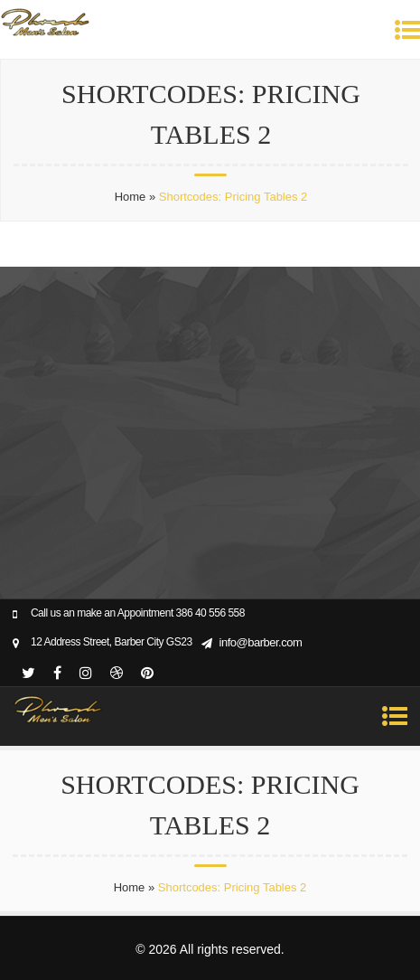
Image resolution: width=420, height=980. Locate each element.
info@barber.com (261, 642)
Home (131, 197)
